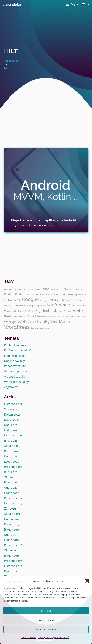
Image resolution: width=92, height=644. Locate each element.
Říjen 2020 (11, 472)
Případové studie (15, 366)
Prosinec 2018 (13, 545)
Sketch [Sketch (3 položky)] (51, 316)
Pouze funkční (46, 620)
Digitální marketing (16, 345)
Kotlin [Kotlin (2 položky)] (73, 306)
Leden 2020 (12, 493)
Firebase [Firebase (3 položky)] (9, 300)
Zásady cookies (29, 638)
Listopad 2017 (13, 566)
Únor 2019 (11, 535)
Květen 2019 (12, 519)
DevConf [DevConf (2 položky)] (79, 290)
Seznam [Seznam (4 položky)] (42, 316)
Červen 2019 (12, 514)
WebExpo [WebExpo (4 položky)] (10, 322)
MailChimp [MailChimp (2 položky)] (81, 306)
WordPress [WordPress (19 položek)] (17, 327)
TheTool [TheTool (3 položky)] (65, 316)
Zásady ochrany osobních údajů (54, 638)
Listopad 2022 (13, 404)
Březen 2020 (12, 482)
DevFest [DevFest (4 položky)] (9, 294)
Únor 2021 (11, 456)
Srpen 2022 (11, 409)
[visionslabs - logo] (12, 4)
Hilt (11, 51)
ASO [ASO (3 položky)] (39, 289)
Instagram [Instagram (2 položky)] (38, 306)
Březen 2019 (12, 530)
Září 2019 (10, 509)
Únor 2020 (11, 488)
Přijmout (46, 611)
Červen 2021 (12, 446)
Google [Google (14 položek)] (30, 299)
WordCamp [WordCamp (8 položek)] (60, 322)
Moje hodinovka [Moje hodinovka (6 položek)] (47, 311)
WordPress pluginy (16, 382)
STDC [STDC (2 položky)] (58, 317)
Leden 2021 (11, 462)
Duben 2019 (12, 524)
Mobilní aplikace (15, 356)
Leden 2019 (11, 540)
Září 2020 (10, 477)
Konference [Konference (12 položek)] (58, 305)
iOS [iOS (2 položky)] (44, 306)
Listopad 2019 (13, 503)
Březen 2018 (12, 556)
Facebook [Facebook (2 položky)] (82, 294)
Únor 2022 (11, 425)
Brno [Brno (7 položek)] (45, 289)
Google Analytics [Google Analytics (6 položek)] (51, 300)
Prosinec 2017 (13, 561)
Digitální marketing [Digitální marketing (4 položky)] (27, 294)
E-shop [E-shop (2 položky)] (56, 294)
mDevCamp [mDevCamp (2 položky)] (29, 311)
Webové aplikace (15, 371)
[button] (87, 581)
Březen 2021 (12, 451)
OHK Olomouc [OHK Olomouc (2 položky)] (66, 311)
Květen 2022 (12, 415)
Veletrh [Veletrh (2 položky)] (77, 317)
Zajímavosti (12, 387)
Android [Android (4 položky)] (9, 289)
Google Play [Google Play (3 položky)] (71, 300)
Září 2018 (10, 550)
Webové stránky (15, 377)
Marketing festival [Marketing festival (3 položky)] (13, 311)
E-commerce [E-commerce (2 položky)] (46, 294)
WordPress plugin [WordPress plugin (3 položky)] (39, 328)
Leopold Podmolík (42, 225)
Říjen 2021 (11, 441)
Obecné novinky (14, 361)
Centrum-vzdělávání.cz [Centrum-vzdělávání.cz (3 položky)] (62, 289)
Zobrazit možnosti (46, 630)
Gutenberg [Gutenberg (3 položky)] (27, 305)
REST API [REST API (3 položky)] (23, 316)
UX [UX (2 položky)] (72, 317)
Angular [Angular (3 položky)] (19, 289)
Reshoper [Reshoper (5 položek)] (11, 316)
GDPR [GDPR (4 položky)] (18, 300)
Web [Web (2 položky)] (83, 317)
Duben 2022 (12, 420)
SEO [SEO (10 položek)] (32, 316)
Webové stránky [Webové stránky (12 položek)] (34, 321)
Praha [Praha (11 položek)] (78, 310)
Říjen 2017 (11, 571)
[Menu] (73, 4)
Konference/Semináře (18, 350)
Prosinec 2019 (13, 498)
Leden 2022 (12, 430)
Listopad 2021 (13, 436)
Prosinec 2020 (13, 467)
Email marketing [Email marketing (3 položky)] (68, 294)
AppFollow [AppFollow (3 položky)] (30, 289)
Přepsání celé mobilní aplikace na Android (43, 220)
